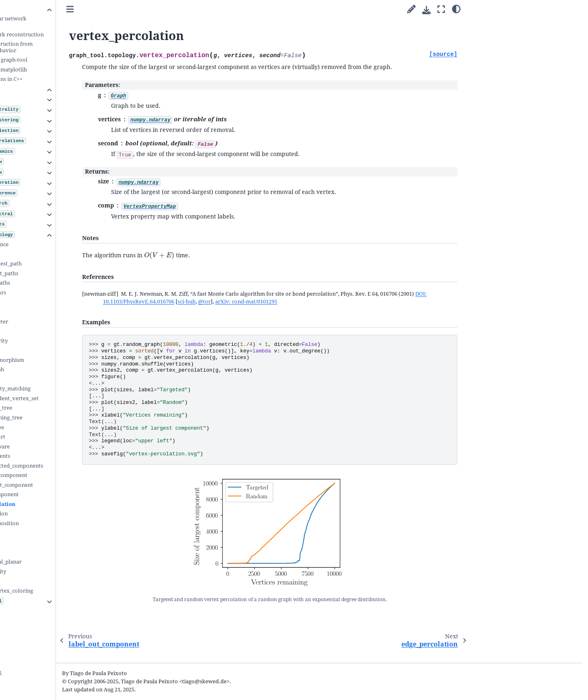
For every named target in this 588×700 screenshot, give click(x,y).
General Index (31, 661)
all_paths (41, 302)
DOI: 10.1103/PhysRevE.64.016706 (246, 311)
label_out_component (57, 494)
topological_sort (51, 437)
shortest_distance (52, 244)
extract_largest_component (65, 485)
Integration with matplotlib (58, 70)
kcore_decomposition (57, 523)
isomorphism (47, 350)
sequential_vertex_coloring (65, 591)
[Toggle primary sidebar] (136, 10)
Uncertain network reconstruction (67, 35)
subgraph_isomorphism (60, 360)
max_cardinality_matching (63, 389)
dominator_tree (50, 427)
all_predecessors (51, 293)
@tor (318, 311)
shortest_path (48, 254)
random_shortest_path (59, 264)
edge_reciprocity (51, 572)
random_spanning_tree (59, 418)
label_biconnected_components (70, 466)
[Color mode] (456, 9)
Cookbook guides (39, 9)
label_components (53, 456)
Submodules (34, 89)
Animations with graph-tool (58, 60)
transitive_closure (53, 447)
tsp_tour (41, 581)
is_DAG (39, 543)
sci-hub (300, 311)
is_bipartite (45, 533)
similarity (42, 331)
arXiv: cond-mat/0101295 (360, 311)
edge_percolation (52, 514)
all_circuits (44, 312)
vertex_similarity (52, 341)
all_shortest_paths (53, 283)
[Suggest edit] (411, 10)
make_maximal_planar (59, 562)
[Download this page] (427, 10)
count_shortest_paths (57, 273)
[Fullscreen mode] (441, 10)
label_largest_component (62, 475)
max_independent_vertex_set (67, 398)
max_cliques (46, 379)
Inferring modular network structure (58, 22)
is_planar (42, 552)
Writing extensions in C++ (56, 79)
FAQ (22, 621)
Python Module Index (40, 672)
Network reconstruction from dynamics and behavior (61, 47)
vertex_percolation (56, 504)
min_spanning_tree (54, 408)
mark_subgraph (50, 369)
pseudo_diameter (52, 322)
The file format (41, 611)
